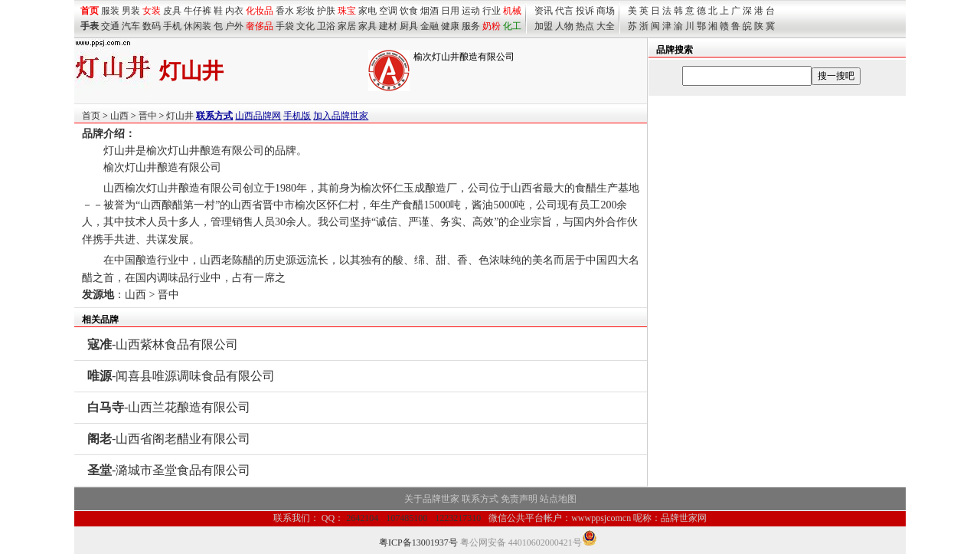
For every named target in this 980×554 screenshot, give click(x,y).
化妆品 (260, 11)
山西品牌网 (258, 116)
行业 (492, 11)
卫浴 (326, 26)
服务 (471, 26)
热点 (585, 26)
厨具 (409, 26)
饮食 (409, 11)
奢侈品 (260, 26)
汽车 (131, 26)
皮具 (172, 11)
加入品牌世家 (341, 116)
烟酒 (430, 11)
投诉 (585, 11)
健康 (450, 26)
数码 (152, 26)
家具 (367, 26)
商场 (606, 11)
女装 (152, 11)
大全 (606, 26)
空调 (388, 11)
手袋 (285, 26)
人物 (564, 26)
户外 (234, 26)
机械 (512, 11)
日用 (450, 11)
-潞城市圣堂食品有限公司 (169, 470)
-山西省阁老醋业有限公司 (169, 439)
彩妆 (305, 11)
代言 (564, 11)
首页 (91, 116)
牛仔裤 (198, 11)
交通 (110, 26)
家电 (367, 11)
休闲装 (198, 26)
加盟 (544, 26)
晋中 (148, 116)
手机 (172, 26)
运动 (471, 11)
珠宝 (347, 11)
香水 (285, 11)
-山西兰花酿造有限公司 (169, 407)
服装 (110, 11)
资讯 (544, 11)
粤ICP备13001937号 (418, 543)
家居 (347, 26)
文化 (305, 26)
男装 (131, 11)
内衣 (234, 11)
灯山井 (180, 116)
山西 (119, 116)
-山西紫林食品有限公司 (163, 344)
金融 (430, 26)
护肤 (326, 11)
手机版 (297, 116)
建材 (388, 26)
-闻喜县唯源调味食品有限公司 (181, 376)
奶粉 (492, 26)
